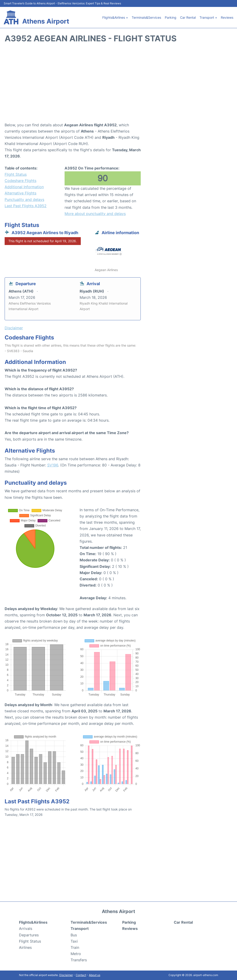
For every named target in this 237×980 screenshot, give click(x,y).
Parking (171, 17)
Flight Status (16, 174)
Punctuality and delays (24, 200)
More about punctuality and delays (95, 214)
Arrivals (26, 929)
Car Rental (188, 17)
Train (75, 947)
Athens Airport (46, 21)
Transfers (79, 960)
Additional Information (24, 187)
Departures (29, 935)
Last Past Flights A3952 (26, 206)
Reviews (227, 17)
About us (95, 975)
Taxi (74, 941)
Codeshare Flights (20, 181)
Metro (76, 954)
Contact (81, 975)
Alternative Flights (20, 193)
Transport (80, 929)
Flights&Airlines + (115, 17)
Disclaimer (66, 975)
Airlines (25, 947)
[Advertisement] (118, 85)
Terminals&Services (146, 17)
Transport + (208, 17)
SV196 (53, 465)
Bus (74, 935)
